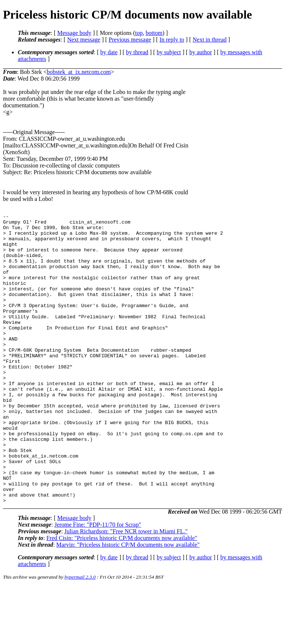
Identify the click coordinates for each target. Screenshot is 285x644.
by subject (169, 52)
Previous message (130, 40)
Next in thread (210, 40)
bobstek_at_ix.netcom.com (79, 72)
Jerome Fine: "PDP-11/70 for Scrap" (98, 583)
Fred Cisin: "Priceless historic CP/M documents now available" (122, 596)
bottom (154, 33)
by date (109, 52)
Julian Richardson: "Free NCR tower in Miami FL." (126, 589)
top (139, 33)
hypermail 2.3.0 (80, 635)
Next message (84, 40)
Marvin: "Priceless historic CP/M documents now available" (128, 603)
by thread (137, 52)
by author (201, 52)
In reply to (172, 40)
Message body (74, 33)
